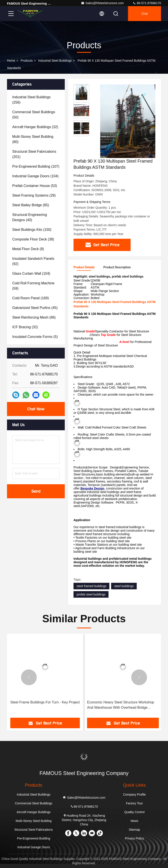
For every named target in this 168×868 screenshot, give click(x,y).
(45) (35, 308)
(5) (35, 337)
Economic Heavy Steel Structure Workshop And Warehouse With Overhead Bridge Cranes (121, 705)
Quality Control (134, 812)
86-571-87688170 (147, 3)
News (134, 821)
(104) (35, 176)
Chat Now (36, 409)
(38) (33, 239)
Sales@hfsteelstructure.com (102, 3)
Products (27, 61)
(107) (36, 166)
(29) (34, 195)
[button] (29, 677)
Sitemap (134, 830)
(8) (28, 249)
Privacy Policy (134, 838)
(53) (35, 186)
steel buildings (124, 586)
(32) (35, 127)
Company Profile (135, 794)
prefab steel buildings (91, 594)
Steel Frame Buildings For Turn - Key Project (45, 702)
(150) (32, 230)
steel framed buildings (91, 586)
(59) (33, 286)
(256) (31, 100)
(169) (31, 298)
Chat (145, 14)
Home (11, 61)
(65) (31, 205)
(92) (33, 261)
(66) (34, 317)
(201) (34, 154)
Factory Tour (135, 803)
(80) (33, 139)
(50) (34, 115)
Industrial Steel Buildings (55, 61)
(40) (30, 217)
